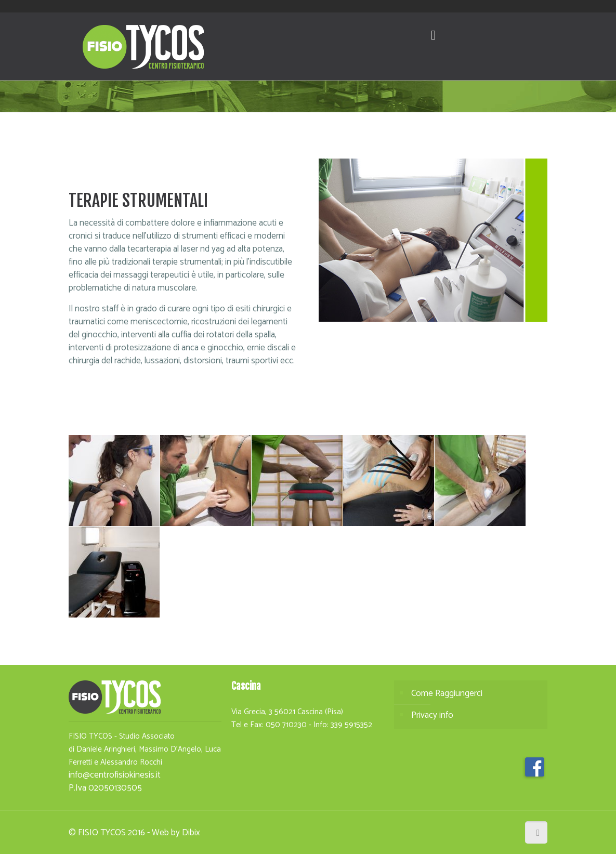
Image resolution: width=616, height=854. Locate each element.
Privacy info (432, 715)
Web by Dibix (176, 833)
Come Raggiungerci (447, 693)
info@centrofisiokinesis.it (115, 775)
